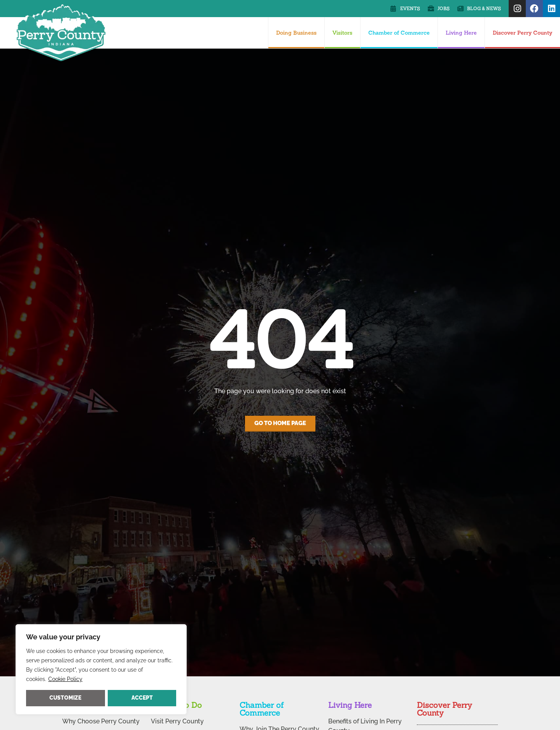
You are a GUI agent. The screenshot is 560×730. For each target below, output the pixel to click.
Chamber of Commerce (399, 33)
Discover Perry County (522, 33)
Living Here (461, 33)
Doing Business (296, 33)
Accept (142, 698)
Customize (65, 698)
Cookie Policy (65, 679)
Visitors (342, 33)
